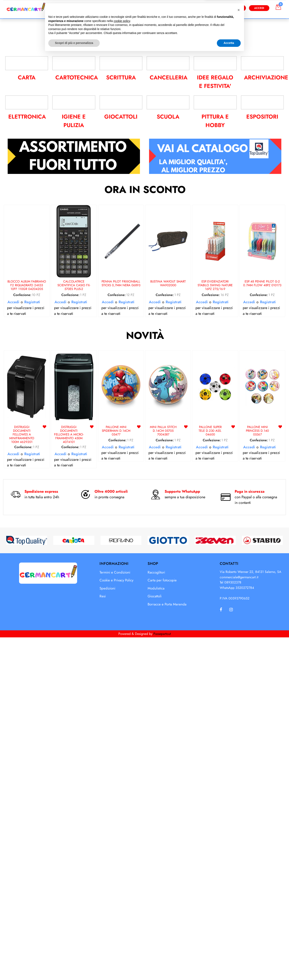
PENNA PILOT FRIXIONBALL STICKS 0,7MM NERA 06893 (121, 651)
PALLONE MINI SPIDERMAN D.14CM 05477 (116, 799)
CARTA (27, 431)
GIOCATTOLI (121, 485)
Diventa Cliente (229, 8)
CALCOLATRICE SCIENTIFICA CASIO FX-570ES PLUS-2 (74, 653)
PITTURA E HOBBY (215, 489)
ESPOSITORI (262, 485)
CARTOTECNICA (76, 431)
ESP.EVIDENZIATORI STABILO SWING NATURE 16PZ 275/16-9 (215, 653)
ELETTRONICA (27, 485)
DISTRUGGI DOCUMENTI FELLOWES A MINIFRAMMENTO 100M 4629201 (22, 802)
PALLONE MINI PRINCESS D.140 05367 (257, 799)
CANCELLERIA (168, 431)
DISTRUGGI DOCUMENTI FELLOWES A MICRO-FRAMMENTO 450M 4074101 (69, 802)
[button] (186, 8)
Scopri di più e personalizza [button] (74, 969)
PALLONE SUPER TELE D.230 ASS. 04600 (210, 799)
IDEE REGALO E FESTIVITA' (215, 435)
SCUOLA (168, 485)
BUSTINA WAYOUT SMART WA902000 (168, 651)
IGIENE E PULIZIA (74, 489)
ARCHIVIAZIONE (265, 431)
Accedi (259, 8)
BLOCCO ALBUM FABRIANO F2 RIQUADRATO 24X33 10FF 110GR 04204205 (27, 653)
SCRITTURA (121, 431)
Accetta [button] (229, 969)
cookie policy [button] (122, 947)
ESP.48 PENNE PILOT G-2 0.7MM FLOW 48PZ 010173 (262, 651)
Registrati (32, 670)
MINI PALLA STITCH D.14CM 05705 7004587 (163, 799)
